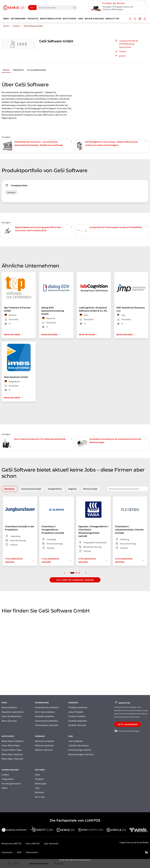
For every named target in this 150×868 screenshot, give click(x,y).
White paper (41, 784)
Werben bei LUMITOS (12, 843)
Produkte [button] (33, 19)
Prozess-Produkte (77, 716)
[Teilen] (135, 19)
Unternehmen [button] (18, 19)
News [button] (6, 19)
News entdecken (9, 707)
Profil (6, 70)
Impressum (7, 852)
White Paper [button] (69, 19)
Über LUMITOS (33, 843)
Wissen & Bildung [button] (94, 19)
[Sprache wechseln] (140, 19)
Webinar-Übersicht (44, 750)
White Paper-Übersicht (12, 759)
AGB (19, 852)
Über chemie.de (51, 843)
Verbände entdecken (45, 716)
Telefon (120, 51)
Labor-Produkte (76, 712)
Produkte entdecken (78, 707)
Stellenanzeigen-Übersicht (81, 754)
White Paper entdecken (13, 741)
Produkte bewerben (78, 721)
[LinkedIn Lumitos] (146, 852)
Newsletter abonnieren (13, 712)
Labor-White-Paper (11, 745)
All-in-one (40, 797)
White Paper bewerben (12, 754)
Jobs (37, 788)
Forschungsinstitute (11, 784)
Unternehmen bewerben (47, 721)
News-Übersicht (9, 721)
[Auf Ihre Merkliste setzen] (130, 19)
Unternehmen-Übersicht (47, 725)
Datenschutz (32, 852)
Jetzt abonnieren (128, 724)
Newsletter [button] (112, 19)
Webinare (39, 792)
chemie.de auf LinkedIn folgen (127, 731)
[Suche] (75, 8)
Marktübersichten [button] (51, 19)
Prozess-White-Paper (12, 750)
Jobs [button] (80, 19)
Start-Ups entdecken (45, 712)
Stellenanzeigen (37, 70)
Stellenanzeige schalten (80, 750)
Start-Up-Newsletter (12, 716)
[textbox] (128, 489)
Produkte (19, 70)
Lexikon (5, 775)
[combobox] (128, 489)
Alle (31, 8)
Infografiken (8, 779)
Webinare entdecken (45, 741)
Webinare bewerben (44, 745)
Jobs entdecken (76, 741)
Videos (5, 788)
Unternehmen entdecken (47, 707)
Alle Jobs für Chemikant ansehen (75, 580)
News (38, 775)
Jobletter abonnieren (79, 745)
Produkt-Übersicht (77, 725)
